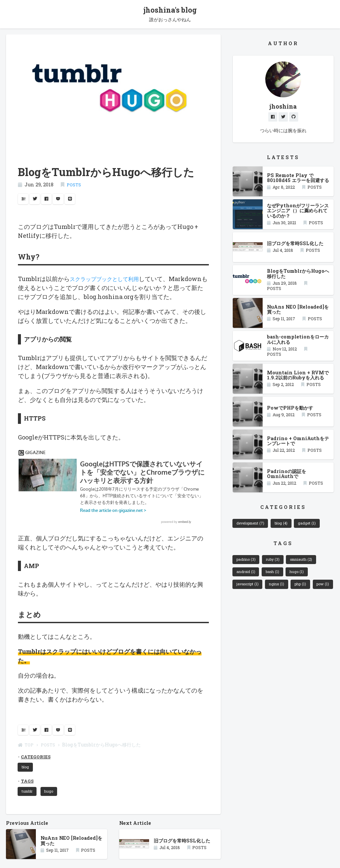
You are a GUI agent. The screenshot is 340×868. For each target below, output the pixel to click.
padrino (248, 565)
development (253, 527)
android (248, 579)
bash (277, 579)
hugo (54, 807)
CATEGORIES (37, 770)
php (309, 593)
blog (27, 781)
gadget (317, 527)
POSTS (75, 186)
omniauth (310, 565)
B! (24, 201)
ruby (278, 565)
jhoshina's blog (170, 10)
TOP (27, 758)
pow (244, 607)
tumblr (29, 807)
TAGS (28, 796)
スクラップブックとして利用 (109, 281)
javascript (250, 593)
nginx (282, 593)
